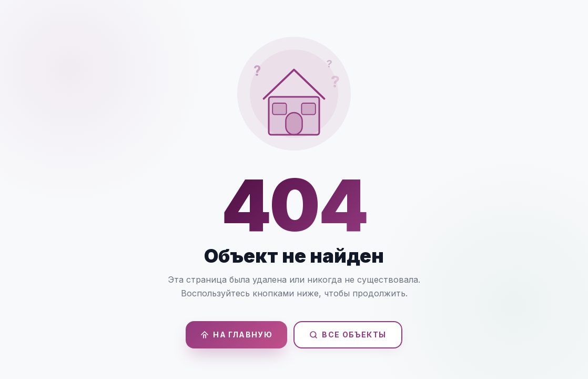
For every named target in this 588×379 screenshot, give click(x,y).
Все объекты (348, 335)
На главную (236, 335)
